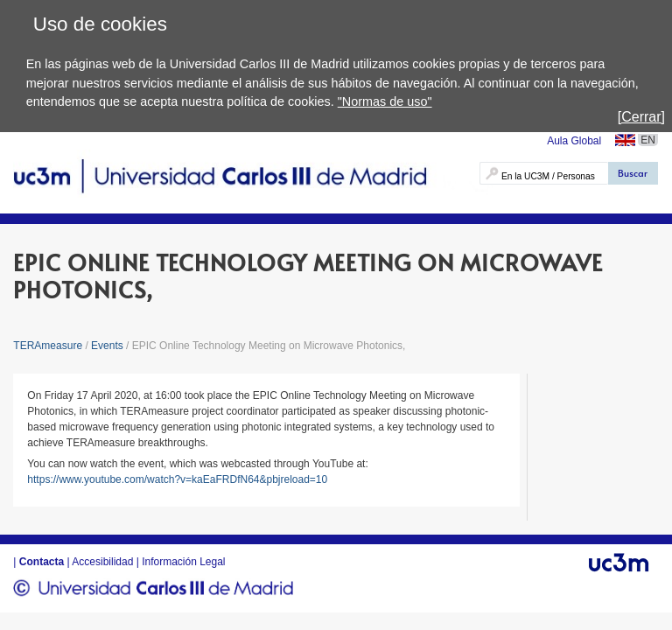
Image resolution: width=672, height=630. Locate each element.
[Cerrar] (641, 117)
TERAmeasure (49, 346)
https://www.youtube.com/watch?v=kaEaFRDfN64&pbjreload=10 (177, 479)
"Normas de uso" (385, 101)
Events (107, 346)
